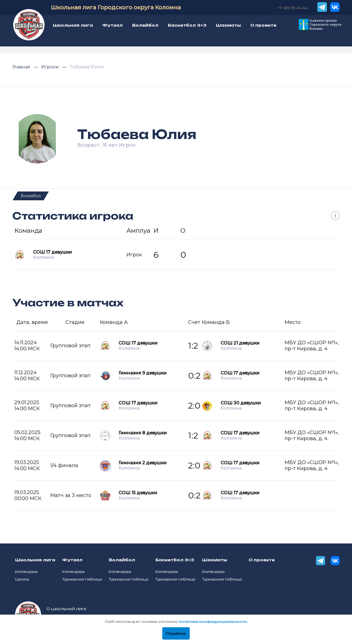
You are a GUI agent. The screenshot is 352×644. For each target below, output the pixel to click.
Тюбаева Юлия (87, 67)
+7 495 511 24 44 (292, 8)
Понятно (176, 634)
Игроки (51, 67)
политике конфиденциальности (213, 622)
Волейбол (31, 196)
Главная (22, 67)
